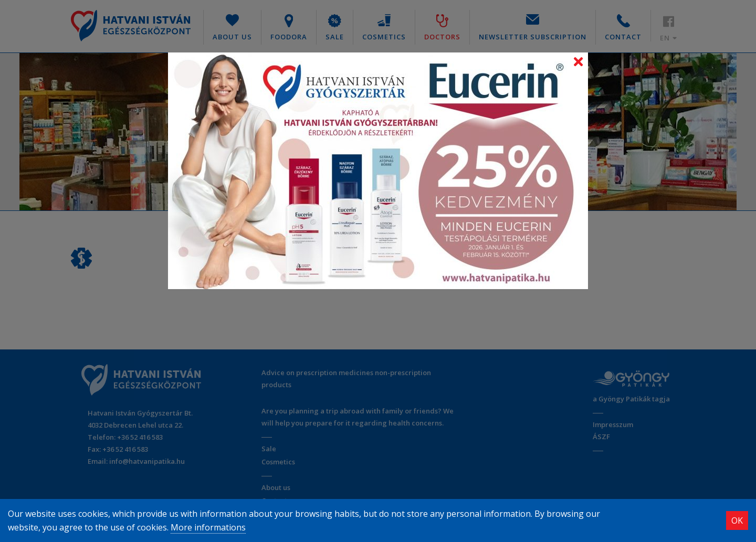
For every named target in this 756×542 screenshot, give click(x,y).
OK (737, 520)
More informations (208, 527)
